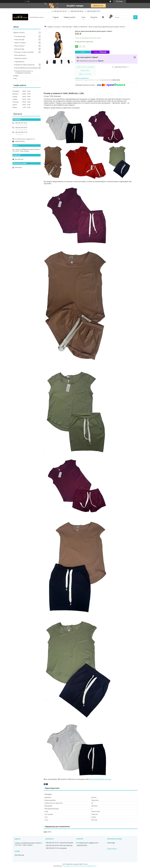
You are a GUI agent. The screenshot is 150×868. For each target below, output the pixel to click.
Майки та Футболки (80, 27)
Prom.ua (85, 864)
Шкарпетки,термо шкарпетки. (25, 65)
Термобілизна (20, 62)
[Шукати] (135, 17)
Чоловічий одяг (20, 36)
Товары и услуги (70, 17)
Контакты (94, 17)
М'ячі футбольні (20, 55)
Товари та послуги (54, 27)
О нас (83, 17)
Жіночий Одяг (67, 27)
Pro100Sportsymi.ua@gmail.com (25, 139)
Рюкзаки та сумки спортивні (24, 52)
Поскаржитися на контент (71, 866)
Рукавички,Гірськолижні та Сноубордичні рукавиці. (24, 72)
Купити (83, 52)
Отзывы (16, 76)
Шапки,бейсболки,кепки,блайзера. (27, 68)
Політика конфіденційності (88, 866)
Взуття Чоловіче (20, 43)
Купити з (100, 52)
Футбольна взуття (21, 58)
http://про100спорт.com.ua (100, 779)
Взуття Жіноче (20, 46)
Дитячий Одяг (20, 49)
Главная (56, 17)
